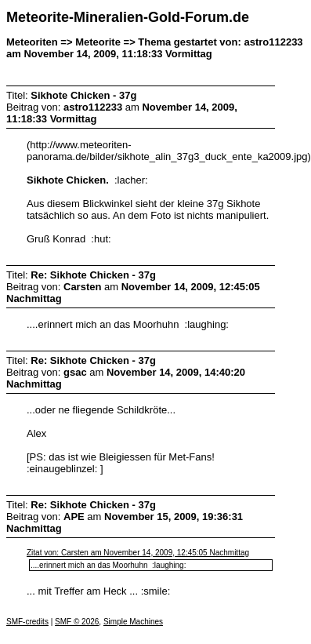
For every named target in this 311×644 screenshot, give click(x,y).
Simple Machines (133, 622)
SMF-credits (27, 622)
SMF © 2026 (77, 622)
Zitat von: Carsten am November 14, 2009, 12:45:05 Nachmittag (138, 553)
